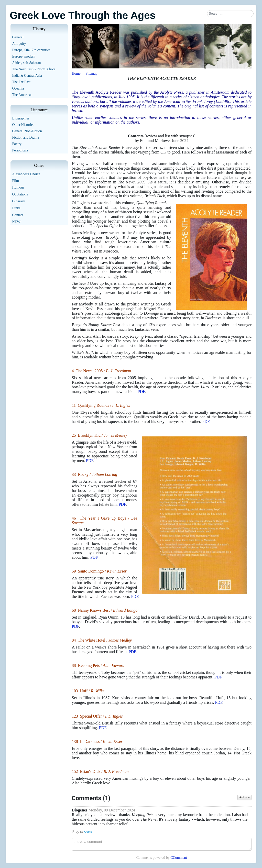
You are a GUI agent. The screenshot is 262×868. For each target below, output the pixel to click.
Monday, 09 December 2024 (112, 810)
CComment (179, 858)
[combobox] (230, 14)
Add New (244, 797)
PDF (141, 392)
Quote (88, 832)
